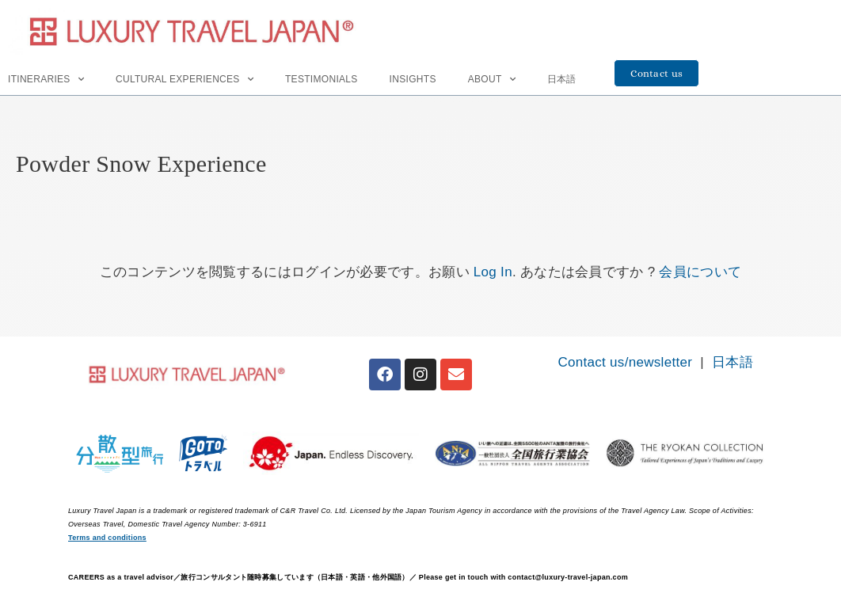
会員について (700, 272)
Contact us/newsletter (625, 362)
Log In (493, 272)
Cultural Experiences (185, 79)
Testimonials (322, 79)
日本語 (562, 79)
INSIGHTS (413, 79)
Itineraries (46, 79)
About (492, 79)
